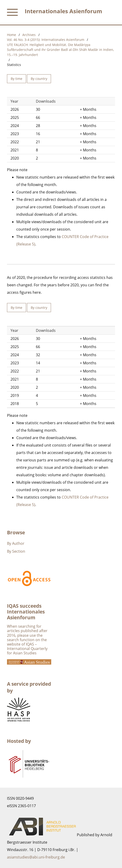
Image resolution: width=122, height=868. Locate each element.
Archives (29, 35)
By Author (16, 543)
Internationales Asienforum (63, 11)
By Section (16, 551)
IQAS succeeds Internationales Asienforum (26, 612)
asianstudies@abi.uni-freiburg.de (36, 857)
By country (39, 79)
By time (17, 79)
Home (12, 35)
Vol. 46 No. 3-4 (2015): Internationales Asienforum (46, 40)
